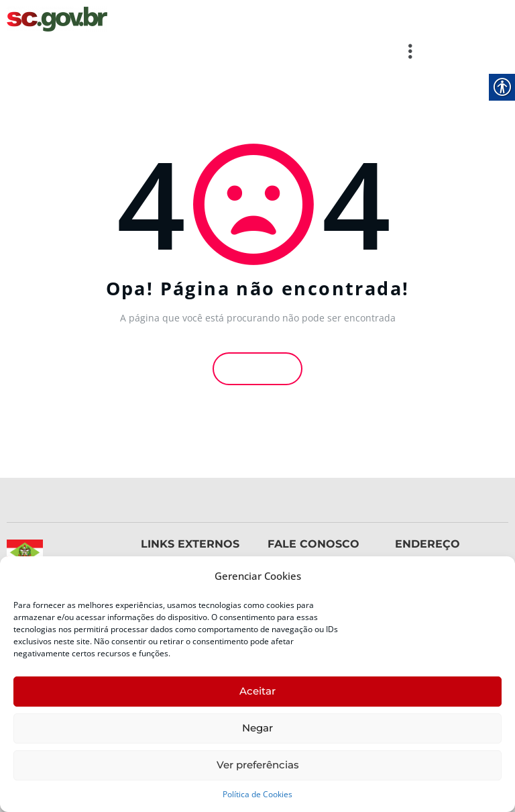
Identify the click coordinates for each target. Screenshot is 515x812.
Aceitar (257, 691)
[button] (215, 51)
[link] (57, 19)
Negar (257, 728)
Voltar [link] (257, 367)
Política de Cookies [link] (257, 794)
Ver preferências (258, 765)
